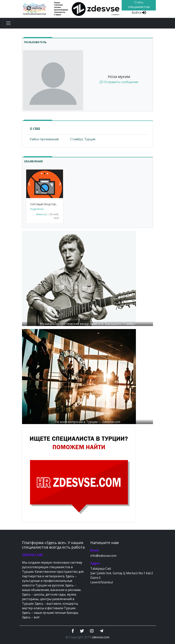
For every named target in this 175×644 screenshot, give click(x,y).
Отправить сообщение (119, 82)
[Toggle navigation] (8, 23)
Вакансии (42, 214)
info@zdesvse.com (103, 556)
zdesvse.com (101, 637)
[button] (29, 184)
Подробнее (37, 209)
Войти (139, 13)
